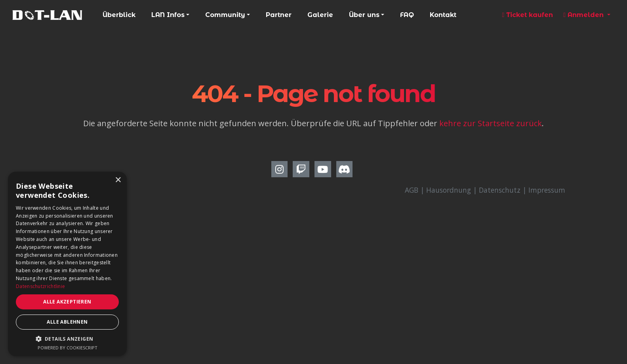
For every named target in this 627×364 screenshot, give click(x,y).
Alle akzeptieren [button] (67, 302)
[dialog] (67, 264)
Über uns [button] (364, 15)
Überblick (119, 15)
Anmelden (584, 15)
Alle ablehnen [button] (67, 322)
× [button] (118, 180)
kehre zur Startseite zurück (491, 123)
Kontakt (443, 15)
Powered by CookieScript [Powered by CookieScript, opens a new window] (68, 348)
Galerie (320, 15)
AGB (412, 190)
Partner (279, 15)
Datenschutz (500, 190)
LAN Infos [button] (168, 15)
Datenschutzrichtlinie (40, 286)
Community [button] (225, 15)
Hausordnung (449, 190)
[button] (67, 339)
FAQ (407, 15)
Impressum (547, 190)
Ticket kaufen (527, 15)
